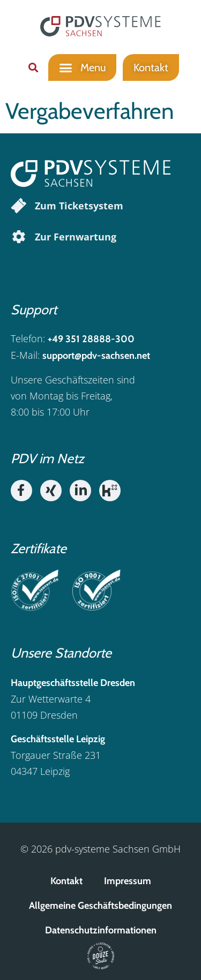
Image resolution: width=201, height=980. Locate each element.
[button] (33, 67)
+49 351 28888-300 (91, 339)
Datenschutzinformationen (101, 930)
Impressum (128, 881)
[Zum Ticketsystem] (19, 206)
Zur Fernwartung (76, 237)
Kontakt (66, 881)
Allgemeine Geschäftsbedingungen (100, 906)
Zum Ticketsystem (79, 206)
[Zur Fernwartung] (19, 237)
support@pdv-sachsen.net (96, 356)
